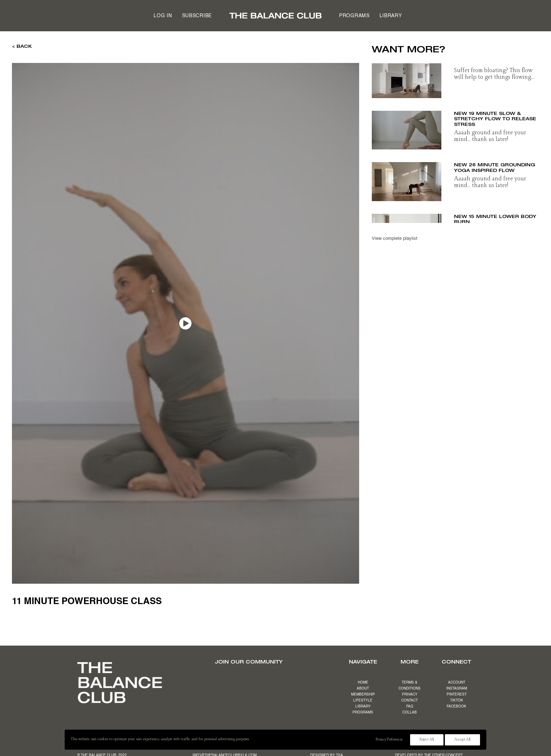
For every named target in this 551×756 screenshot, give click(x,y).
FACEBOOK (456, 706)
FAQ (410, 706)
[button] (407, 79)
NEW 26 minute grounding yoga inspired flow (495, 167)
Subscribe (197, 16)
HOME (363, 683)
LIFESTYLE (363, 700)
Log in (163, 16)
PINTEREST (457, 694)
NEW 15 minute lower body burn (495, 219)
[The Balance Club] (275, 16)
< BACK (22, 46)
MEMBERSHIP (363, 694)
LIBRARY (363, 706)
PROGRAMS (363, 712)
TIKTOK (457, 700)
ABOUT (363, 688)
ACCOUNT (457, 683)
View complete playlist (395, 239)
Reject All (427, 740)
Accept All (462, 740)
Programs (354, 16)
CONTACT (410, 700)
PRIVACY (410, 694)
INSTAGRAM (457, 688)
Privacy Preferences (389, 740)
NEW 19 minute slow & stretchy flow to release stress (495, 119)
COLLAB (410, 712)
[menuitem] (163, 16)
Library (391, 16)
